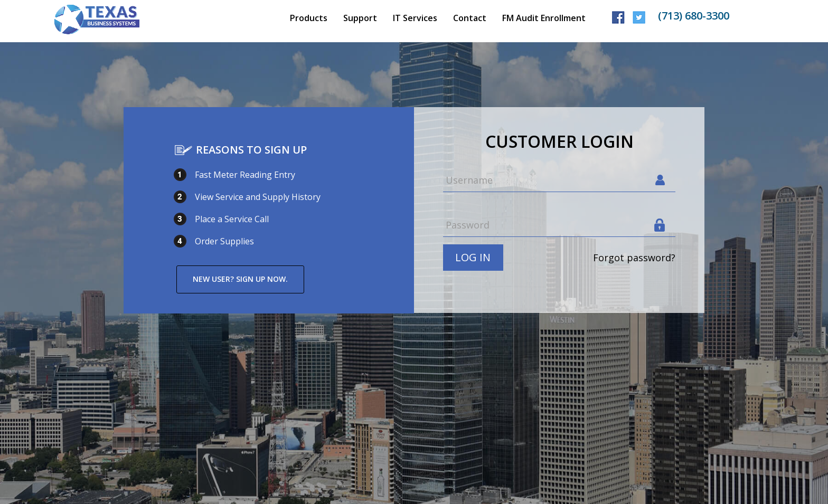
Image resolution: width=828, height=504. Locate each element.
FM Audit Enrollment (544, 18)
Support (360, 18)
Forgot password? (634, 258)
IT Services (415, 18)
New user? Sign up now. (240, 279)
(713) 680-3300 (694, 16)
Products (309, 18)
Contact (470, 18)
